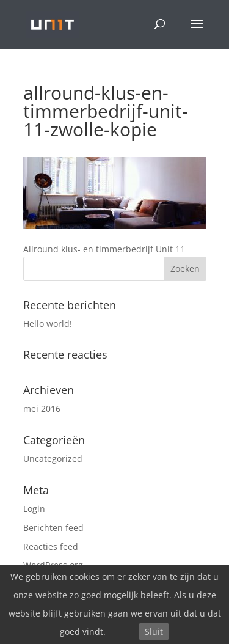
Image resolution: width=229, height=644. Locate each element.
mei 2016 (42, 408)
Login (34, 509)
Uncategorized (53, 459)
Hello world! (48, 324)
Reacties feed (51, 547)
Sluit (154, 631)
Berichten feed (53, 528)
